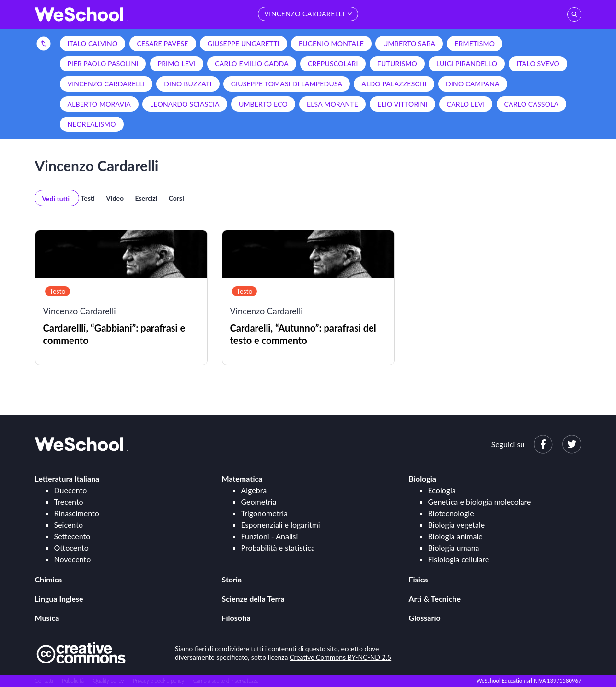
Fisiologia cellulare (459, 559)
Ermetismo (475, 43)
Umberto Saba (409, 43)
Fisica (418, 579)
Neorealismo (92, 124)
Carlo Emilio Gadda (252, 64)
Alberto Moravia (99, 104)
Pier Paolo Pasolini (103, 64)
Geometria (259, 502)
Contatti (44, 681)
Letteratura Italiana (67, 479)
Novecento (73, 559)
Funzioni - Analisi (270, 536)
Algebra (254, 490)
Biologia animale (455, 536)
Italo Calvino (93, 43)
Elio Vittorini (402, 104)
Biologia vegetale (457, 525)
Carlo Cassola (532, 104)
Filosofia (236, 618)
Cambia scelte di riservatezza (226, 681)
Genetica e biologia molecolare (480, 502)
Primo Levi (177, 64)
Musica (47, 618)
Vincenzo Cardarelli (106, 84)
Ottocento (71, 548)
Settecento (72, 536)
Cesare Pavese (163, 43)
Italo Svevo (538, 64)
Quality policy (108, 681)
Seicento (69, 525)
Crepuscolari (333, 64)
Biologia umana (454, 548)
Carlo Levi (466, 104)
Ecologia (442, 490)
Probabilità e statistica (278, 548)
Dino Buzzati (188, 84)
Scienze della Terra (253, 598)
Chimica (49, 579)
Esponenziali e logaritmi (281, 525)
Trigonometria (265, 513)
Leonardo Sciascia (185, 104)
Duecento (71, 490)
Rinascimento (77, 513)
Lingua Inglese (59, 598)
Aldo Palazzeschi (394, 84)
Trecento (69, 502)
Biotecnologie (451, 513)
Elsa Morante (332, 104)
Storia (232, 579)
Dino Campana (473, 84)
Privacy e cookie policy (158, 681)
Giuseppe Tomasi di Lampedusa (287, 84)
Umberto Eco (263, 104)
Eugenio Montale (331, 43)
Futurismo (397, 64)
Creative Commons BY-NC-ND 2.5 (340, 657)
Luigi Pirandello (467, 64)
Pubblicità (73, 681)
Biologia (423, 479)
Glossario (425, 618)
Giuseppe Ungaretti (244, 43)
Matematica (242, 479)
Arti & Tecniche (435, 598)
